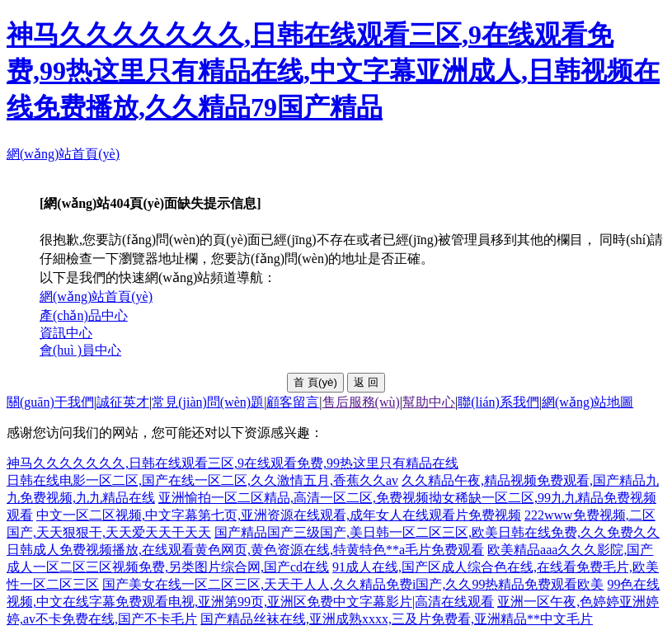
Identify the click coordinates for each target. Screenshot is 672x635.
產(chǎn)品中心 (84, 315)
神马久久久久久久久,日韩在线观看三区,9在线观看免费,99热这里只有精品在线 (233, 463)
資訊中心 (66, 333)
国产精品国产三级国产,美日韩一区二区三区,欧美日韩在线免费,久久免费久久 (437, 532)
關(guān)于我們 (50, 402)
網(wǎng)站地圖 (587, 402)
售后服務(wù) (361, 402)
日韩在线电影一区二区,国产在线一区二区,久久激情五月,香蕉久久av (202, 480)
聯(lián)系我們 (498, 402)
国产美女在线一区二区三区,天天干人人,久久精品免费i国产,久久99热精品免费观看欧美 (353, 584)
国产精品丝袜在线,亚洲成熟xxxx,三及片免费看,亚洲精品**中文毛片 (397, 619)
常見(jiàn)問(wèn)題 (208, 402)
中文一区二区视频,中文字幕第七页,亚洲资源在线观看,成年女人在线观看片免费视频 (279, 515)
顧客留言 (293, 402)
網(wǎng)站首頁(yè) (63, 154)
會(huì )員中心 (80, 350)
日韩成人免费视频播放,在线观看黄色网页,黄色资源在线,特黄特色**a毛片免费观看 (245, 550)
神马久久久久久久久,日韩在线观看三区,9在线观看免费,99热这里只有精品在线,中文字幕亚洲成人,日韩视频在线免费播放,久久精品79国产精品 (333, 71)
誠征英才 (123, 402)
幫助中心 (429, 402)
